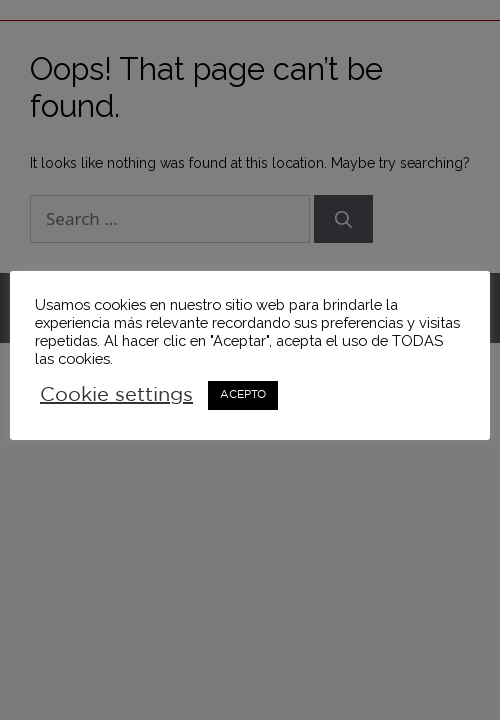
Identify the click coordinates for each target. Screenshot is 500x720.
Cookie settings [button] (116, 395)
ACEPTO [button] (243, 395)
